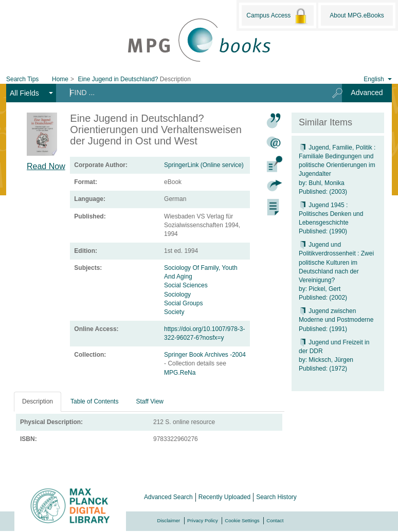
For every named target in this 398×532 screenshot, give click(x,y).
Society (174, 312)
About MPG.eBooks (357, 15)
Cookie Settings (242, 520)
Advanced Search (168, 497)
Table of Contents (94, 401)
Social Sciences (186, 285)
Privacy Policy (203, 520)
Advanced (367, 93)
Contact (275, 520)
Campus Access (277, 16)
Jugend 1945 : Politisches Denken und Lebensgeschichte (331, 214)
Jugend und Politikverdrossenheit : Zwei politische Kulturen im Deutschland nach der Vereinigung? (336, 262)
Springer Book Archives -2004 (205, 355)
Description (38, 401)
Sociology (177, 295)
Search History (276, 497)
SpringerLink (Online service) (204, 165)
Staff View (150, 401)
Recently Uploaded (224, 497)
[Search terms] (191, 93)
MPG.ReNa (180, 373)
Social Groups (183, 303)
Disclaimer (169, 520)
